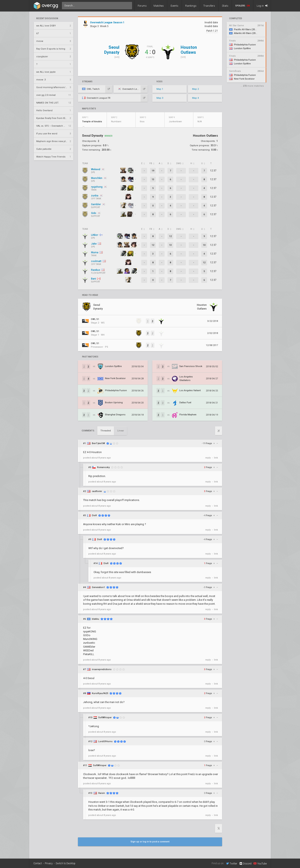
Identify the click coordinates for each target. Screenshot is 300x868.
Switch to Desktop (66, 863)
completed (236, 19)
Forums (142, 6)
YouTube (260, 863)
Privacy (49, 863)
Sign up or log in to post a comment (150, 842)
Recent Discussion (47, 19)
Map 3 (160, 98)
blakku (96, 619)
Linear (121, 431)
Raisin (102, 793)
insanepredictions (102, 669)
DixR (94, 515)
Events (174, 6)
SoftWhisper (105, 718)
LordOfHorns (105, 741)
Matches (159, 6)
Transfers (209, 6)
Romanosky (103, 467)
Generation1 (98, 587)
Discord (245, 864)
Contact (38, 863)
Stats (225, 6)
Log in (262, 6)
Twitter (232, 863)
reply (208, 458)
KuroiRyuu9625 (100, 693)
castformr (97, 491)
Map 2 (195, 89)
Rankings (191, 6)
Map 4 (195, 98)
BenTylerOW (98, 443)
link (216, 458)
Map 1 (160, 89)
